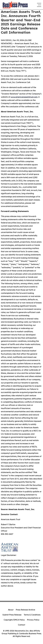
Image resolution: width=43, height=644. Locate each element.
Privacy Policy (33, 620)
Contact (22, 625)
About (11, 610)
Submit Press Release (12, 615)
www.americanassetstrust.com (24, 97)
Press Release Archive (25, 610)
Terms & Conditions (32, 615)
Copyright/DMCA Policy (14, 620)
